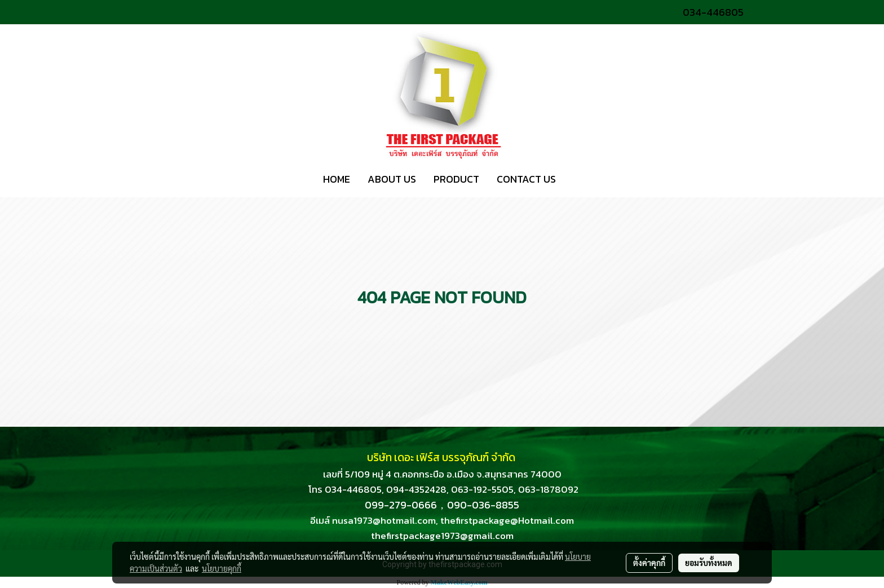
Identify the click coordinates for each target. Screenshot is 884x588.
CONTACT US (526, 179)
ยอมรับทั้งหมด (709, 563)
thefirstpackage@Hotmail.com (507, 520)
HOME (337, 179)
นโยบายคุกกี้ (222, 568)
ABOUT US (392, 179)
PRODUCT (456, 179)
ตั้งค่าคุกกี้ (649, 563)
